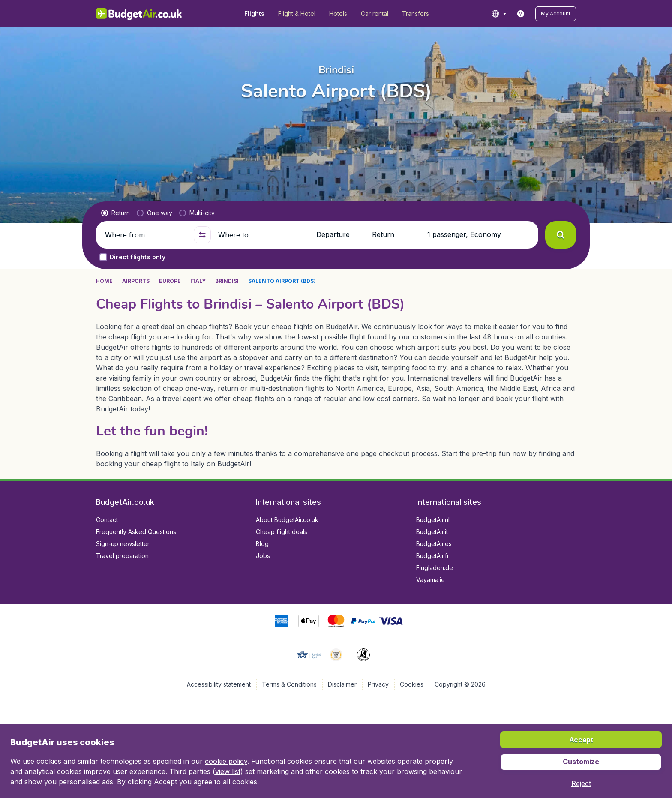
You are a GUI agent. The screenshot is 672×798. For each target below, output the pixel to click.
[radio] (115, 213)
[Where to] (259, 235)
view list (228, 771)
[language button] (499, 14)
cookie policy (226, 761)
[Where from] (146, 235)
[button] (556, 14)
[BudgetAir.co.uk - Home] (139, 14)
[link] (521, 14)
